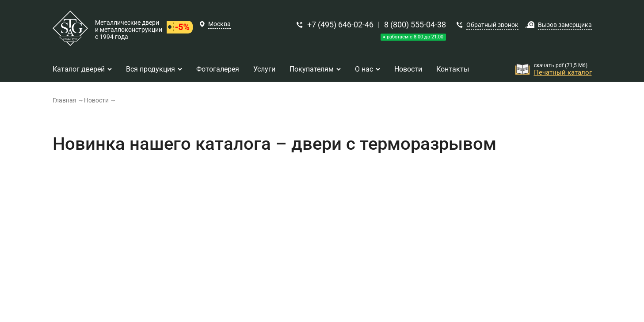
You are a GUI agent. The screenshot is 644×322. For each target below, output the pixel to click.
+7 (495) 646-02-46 (340, 25)
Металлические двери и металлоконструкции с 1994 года (129, 30)
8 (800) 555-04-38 (415, 25)
